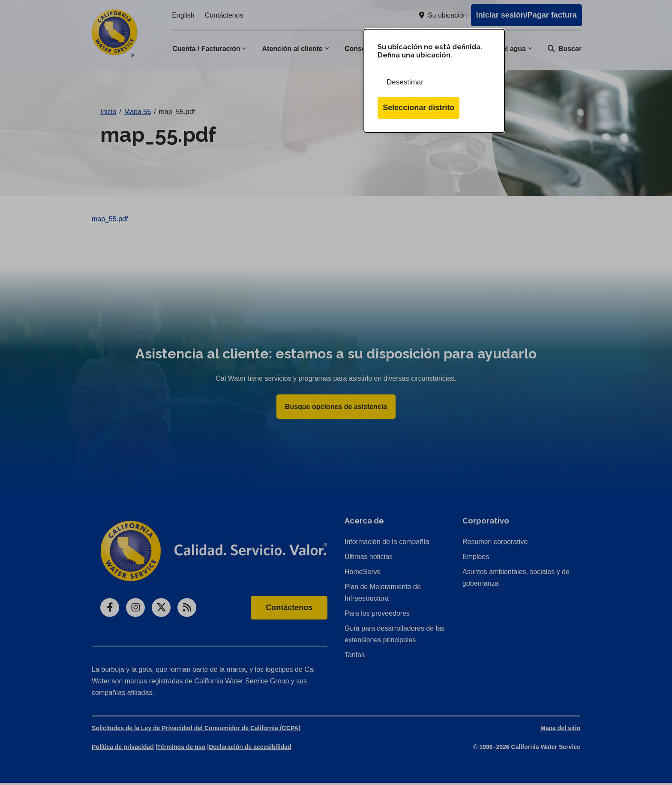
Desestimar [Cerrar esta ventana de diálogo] (405, 82)
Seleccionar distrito (418, 108)
